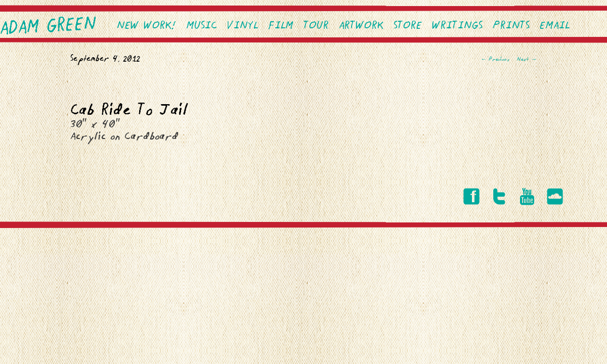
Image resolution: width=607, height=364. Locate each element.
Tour (316, 26)
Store (408, 26)
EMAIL (555, 26)
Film (281, 26)
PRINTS (511, 26)
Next (527, 60)
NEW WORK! (146, 26)
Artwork (361, 26)
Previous (495, 60)
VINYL (243, 26)
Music (202, 26)
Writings (457, 26)
